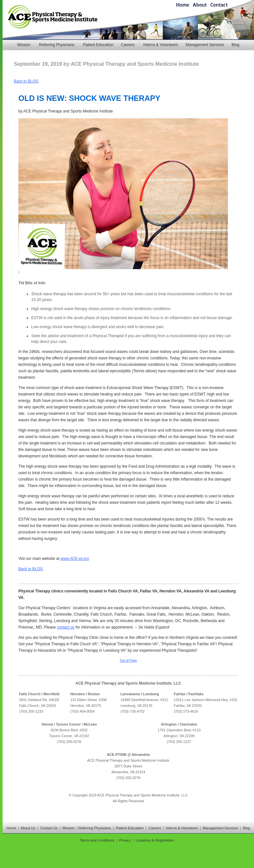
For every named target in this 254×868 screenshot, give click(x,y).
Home (11, 828)
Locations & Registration (155, 840)
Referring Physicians (57, 45)
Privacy (125, 840)
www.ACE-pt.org (75, 559)
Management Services (205, 45)
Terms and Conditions (97, 840)
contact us (66, 627)
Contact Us (49, 828)
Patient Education (98, 45)
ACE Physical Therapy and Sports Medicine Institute (68, 111)
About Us (28, 828)
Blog (235, 45)
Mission (24, 45)
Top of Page (128, 661)
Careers (128, 45)
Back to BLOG (26, 81)
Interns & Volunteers (161, 45)
